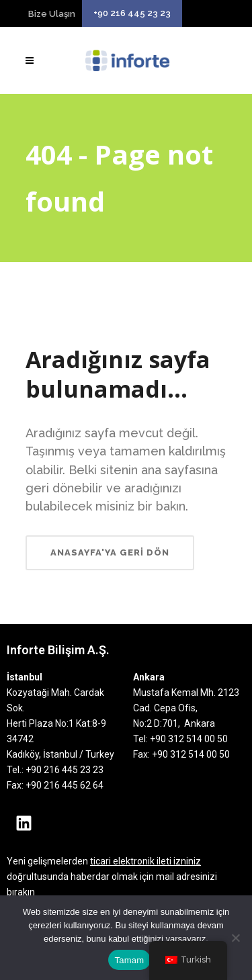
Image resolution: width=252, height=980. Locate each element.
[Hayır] (235, 938)
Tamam (130, 960)
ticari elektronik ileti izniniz (145, 861)
